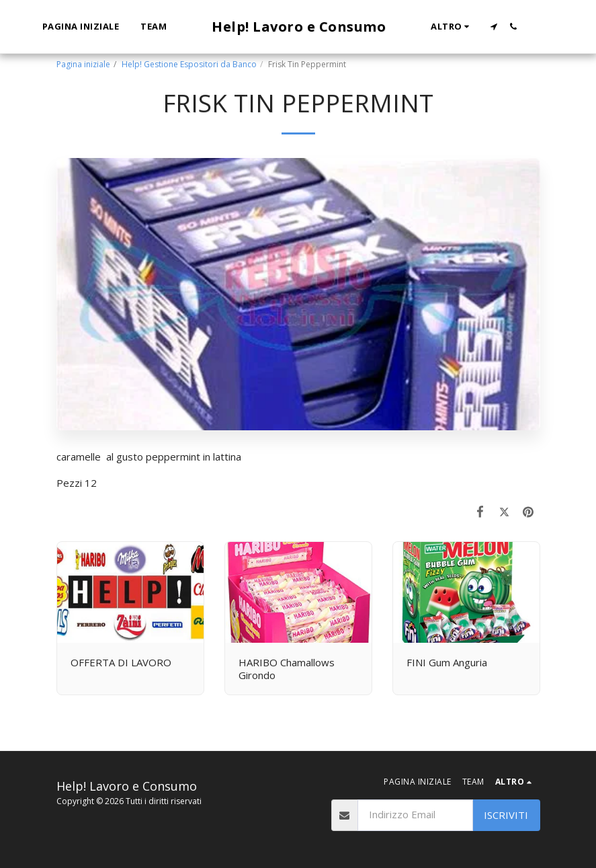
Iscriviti (506, 815)
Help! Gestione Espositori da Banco (189, 64)
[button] (494, 27)
